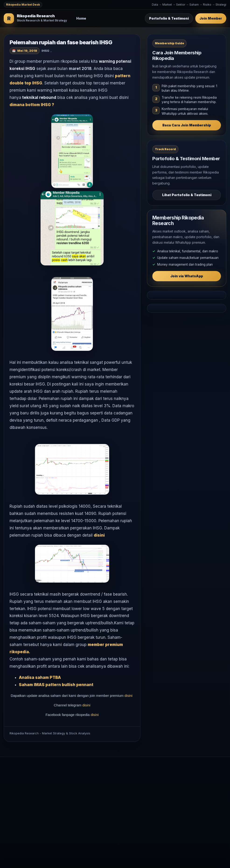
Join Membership (180, 777)
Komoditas (108, 799)
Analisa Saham (111, 784)
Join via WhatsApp (187, 276)
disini (100, 535)
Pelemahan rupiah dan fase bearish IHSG (61, 42)
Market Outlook (112, 777)
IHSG (45, 51)
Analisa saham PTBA (40, 677)
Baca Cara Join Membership (187, 125)
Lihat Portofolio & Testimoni (187, 195)
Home (81, 18)
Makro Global (110, 792)
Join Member (211, 18)
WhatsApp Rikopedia (183, 792)
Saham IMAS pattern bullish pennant (56, 685)
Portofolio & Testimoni (169, 18)
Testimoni (174, 784)
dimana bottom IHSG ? (32, 105)
